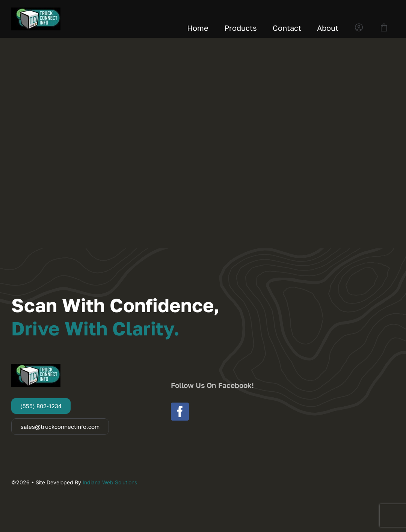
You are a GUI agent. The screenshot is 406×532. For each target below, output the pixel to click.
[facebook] (180, 412)
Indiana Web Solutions (110, 482)
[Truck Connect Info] (36, 11)
